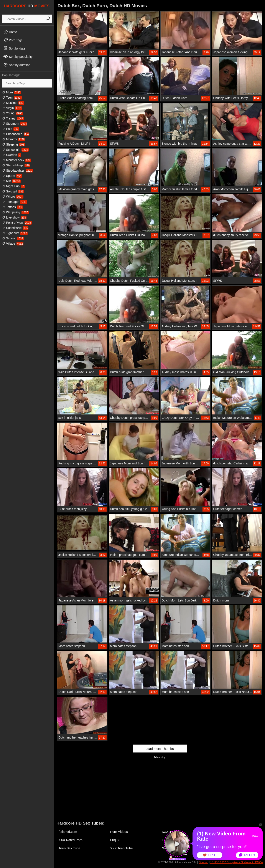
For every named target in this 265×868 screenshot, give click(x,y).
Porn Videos (119, 832)
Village (13, 244)
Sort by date (14, 48)
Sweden (12, 155)
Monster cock (17, 160)
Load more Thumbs (160, 749)
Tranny (13, 118)
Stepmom (15, 124)
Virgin (12, 108)
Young (12, 113)
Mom (12, 92)
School (13, 238)
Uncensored (16, 134)
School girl (15, 150)
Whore (13, 197)
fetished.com (68, 832)
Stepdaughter (17, 171)
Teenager (15, 202)
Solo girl (13, 191)
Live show (14, 217)
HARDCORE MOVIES (27, 6)
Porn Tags (13, 40)
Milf (11, 181)
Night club (14, 186)
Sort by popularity (18, 56)
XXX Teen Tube (122, 848)
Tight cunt (15, 233)
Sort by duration (17, 65)
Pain (11, 129)
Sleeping (13, 144)
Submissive (15, 228)
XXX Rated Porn (71, 840)
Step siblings (16, 165)
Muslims (13, 103)
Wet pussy (15, 212)
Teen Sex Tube (69, 848)
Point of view (17, 223)
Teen (12, 98)
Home (10, 32)
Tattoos (12, 207)
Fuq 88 (115, 840)
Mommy (14, 139)
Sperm (12, 176)
